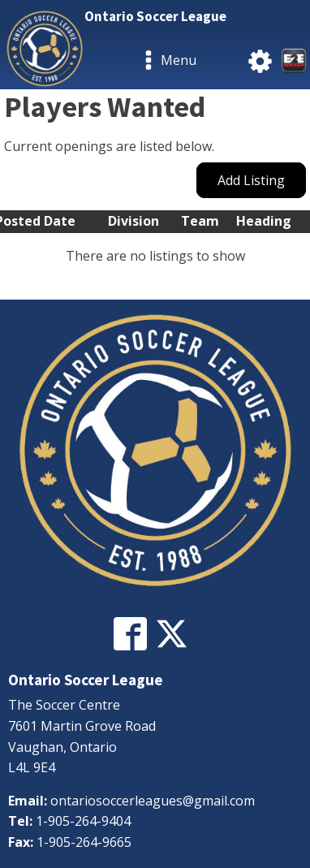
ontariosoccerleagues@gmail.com (153, 801)
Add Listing (251, 180)
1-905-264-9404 (83, 821)
